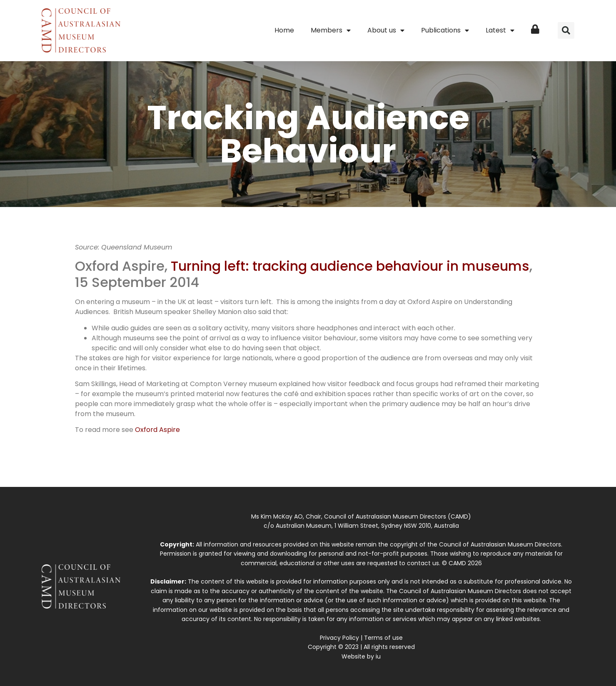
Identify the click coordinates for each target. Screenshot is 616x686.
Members (331, 30)
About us (386, 30)
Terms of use (383, 638)
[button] (566, 30)
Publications (445, 30)
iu (378, 656)
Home (284, 30)
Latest (500, 30)
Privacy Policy (339, 638)
